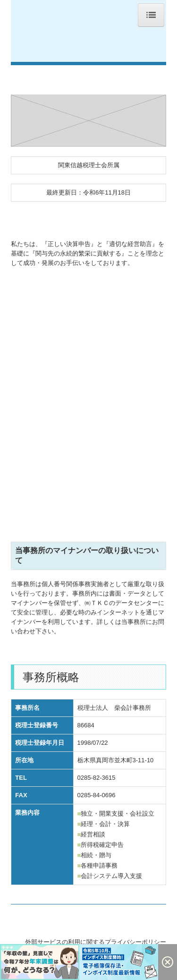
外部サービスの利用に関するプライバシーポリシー (96, 942)
